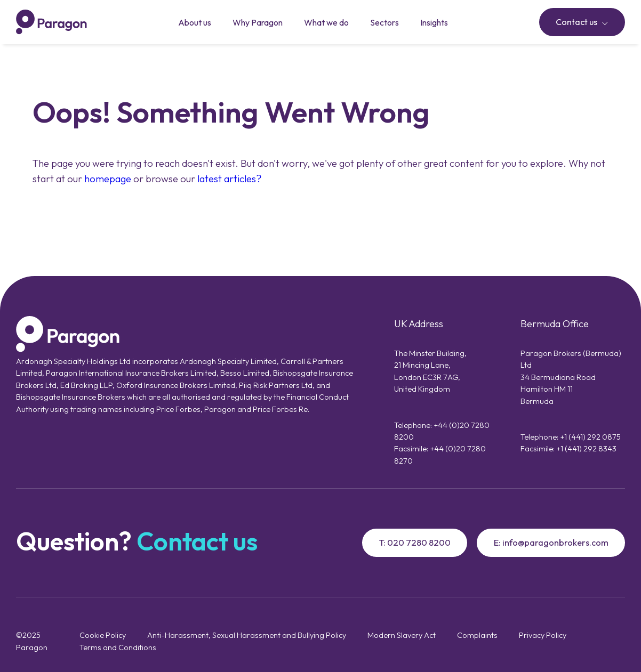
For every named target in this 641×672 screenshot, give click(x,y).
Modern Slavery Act (402, 635)
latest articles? (230, 179)
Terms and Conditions (118, 647)
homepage (108, 179)
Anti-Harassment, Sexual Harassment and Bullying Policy (247, 635)
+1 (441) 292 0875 (590, 437)
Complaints (477, 635)
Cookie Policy (103, 635)
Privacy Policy (543, 635)
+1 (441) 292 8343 (586, 448)
